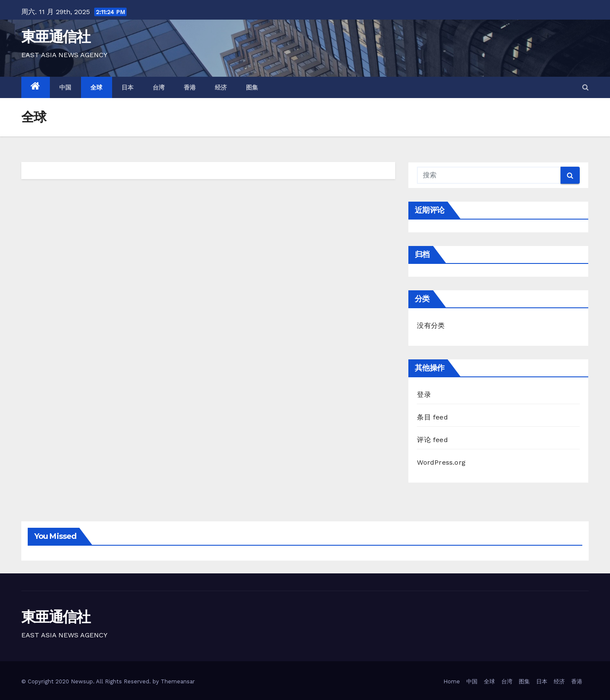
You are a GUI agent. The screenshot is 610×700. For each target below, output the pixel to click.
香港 (190, 87)
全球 (97, 87)
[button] (585, 87)
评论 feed (432, 440)
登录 (424, 395)
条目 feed (432, 417)
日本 (128, 87)
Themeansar (178, 681)
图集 (252, 87)
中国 (65, 87)
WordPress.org (441, 462)
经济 (221, 87)
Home (452, 681)
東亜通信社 (56, 37)
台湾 (159, 87)
